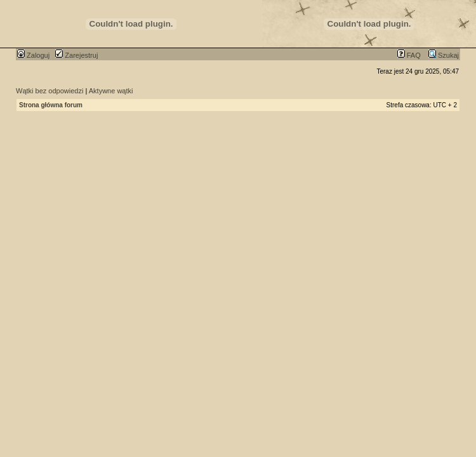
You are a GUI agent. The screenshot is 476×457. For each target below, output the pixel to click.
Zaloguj (33, 55)
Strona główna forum (51, 105)
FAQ (409, 55)
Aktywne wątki (111, 91)
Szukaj (444, 55)
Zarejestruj (76, 55)
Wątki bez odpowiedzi (50, 91)
